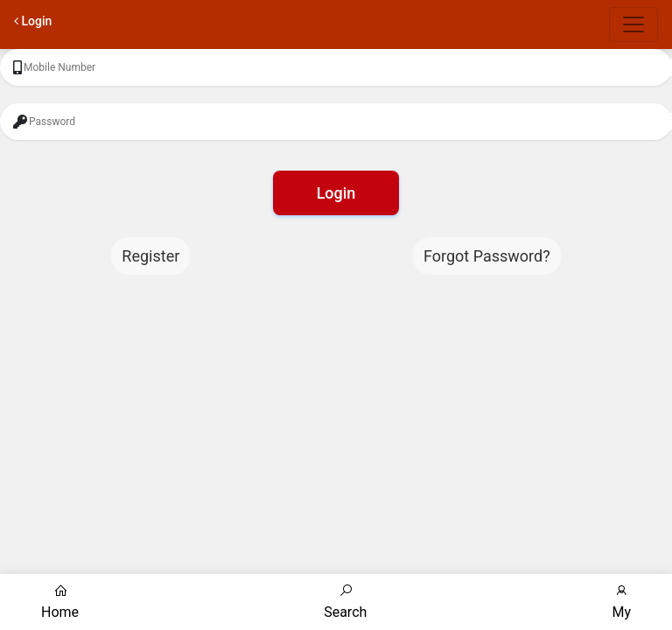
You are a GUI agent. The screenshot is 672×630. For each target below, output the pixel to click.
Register (150, 256)
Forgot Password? (487, 256)
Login (336, 193)
